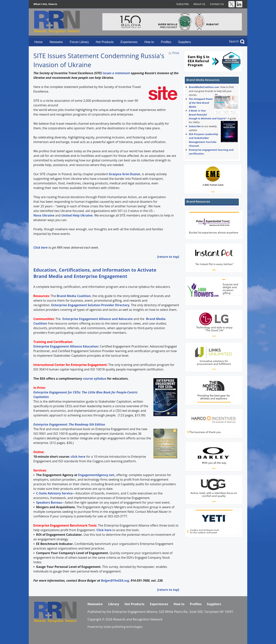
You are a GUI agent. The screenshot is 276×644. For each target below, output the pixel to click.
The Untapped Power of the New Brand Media (201, 103)
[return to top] (168, 257)
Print (176, 53)
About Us (199, 4)
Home (38, 42)
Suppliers (184, 42)
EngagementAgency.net (96, 475)
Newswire (56, 42)
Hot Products (105, 42)
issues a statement (116, 73)
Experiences (129, 42)
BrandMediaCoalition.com (204, 87)
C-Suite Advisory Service (54, 493)
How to (149, 42)
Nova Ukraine (44, 215)
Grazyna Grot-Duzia (124, 174)
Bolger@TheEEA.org (115, 580)
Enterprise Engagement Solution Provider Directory (90, 305)
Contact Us (217, 4)
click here (78, 457)
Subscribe (183, 4)
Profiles (166, 42)
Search (234, 41)
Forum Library (79, 42)
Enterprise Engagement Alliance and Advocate (97, 319)
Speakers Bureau (49, 502)
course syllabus (95, 379)
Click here (104, 530)
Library (114, 604)
